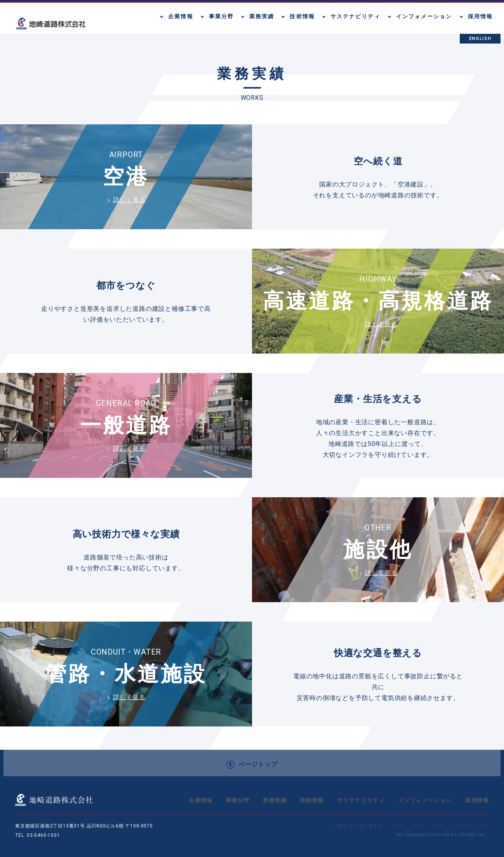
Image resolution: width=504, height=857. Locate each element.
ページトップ (252, 765)
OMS (398, 826)
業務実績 (275, 800)
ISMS (438, 826)
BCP (484, 826)
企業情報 (201, 800)
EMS (418, 826)
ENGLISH (480, 39)
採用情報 (477, 800)
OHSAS (461, 826)
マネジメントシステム (358, 826)
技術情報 (312, 800)
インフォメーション (425, 800)
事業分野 (238, 800)
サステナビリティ (361, 800)
